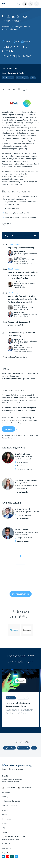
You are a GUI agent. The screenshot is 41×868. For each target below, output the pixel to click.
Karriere (5, 823)
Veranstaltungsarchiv (9, 805)
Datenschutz (6, 848)
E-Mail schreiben (22, 466)
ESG (33, 78)
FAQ (3, 828)
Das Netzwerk (7, 792)
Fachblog (5, 797)
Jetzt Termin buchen (24, 469)
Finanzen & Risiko (16, 73)
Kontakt (5, 832)
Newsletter (6, 810)
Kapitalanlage (8, 78)
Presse (4, 814)
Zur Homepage (11, 4)
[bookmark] (6, 42)
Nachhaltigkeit (22, 78)
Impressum (6, 844)
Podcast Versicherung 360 (11, 801)
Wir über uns (6, 819)
